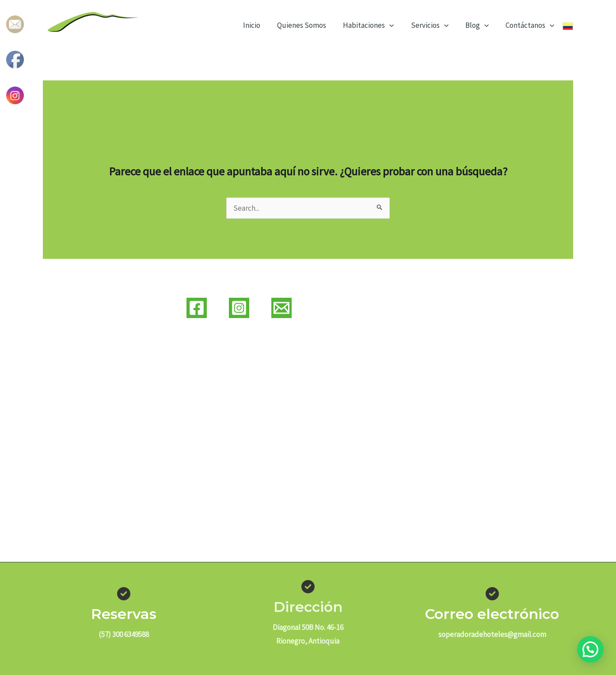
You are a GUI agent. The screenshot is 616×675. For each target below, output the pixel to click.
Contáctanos (531, 25)
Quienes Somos (310, 25)
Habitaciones (375, 25)
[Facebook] (197, 308)
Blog (480, 25)
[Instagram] (239, 308)
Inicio (261, 25)
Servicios (434, 25)
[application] (395, 25)
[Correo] (281, 308)
